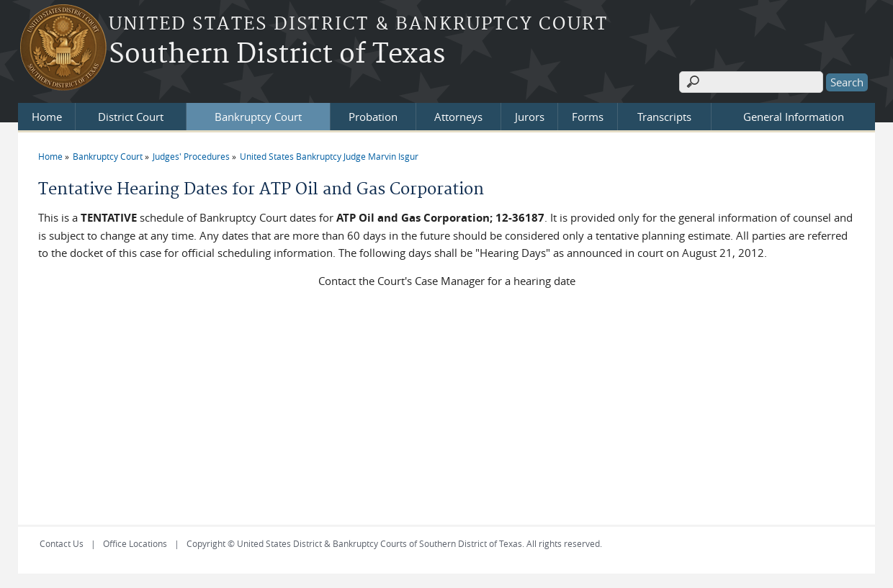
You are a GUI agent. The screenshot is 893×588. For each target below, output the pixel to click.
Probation (373, 117)
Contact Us (62, 543)
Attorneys (458, 117)
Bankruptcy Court (258, 117)
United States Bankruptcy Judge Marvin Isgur (329, 156)
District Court (131, 117)
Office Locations (135, 543)
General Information (794, 117)
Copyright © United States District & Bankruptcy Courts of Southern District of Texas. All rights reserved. (394, 543)
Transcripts (664, 117)
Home (47, 117)
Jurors (530, 117)
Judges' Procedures (191, 156)
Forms (588, 117)
